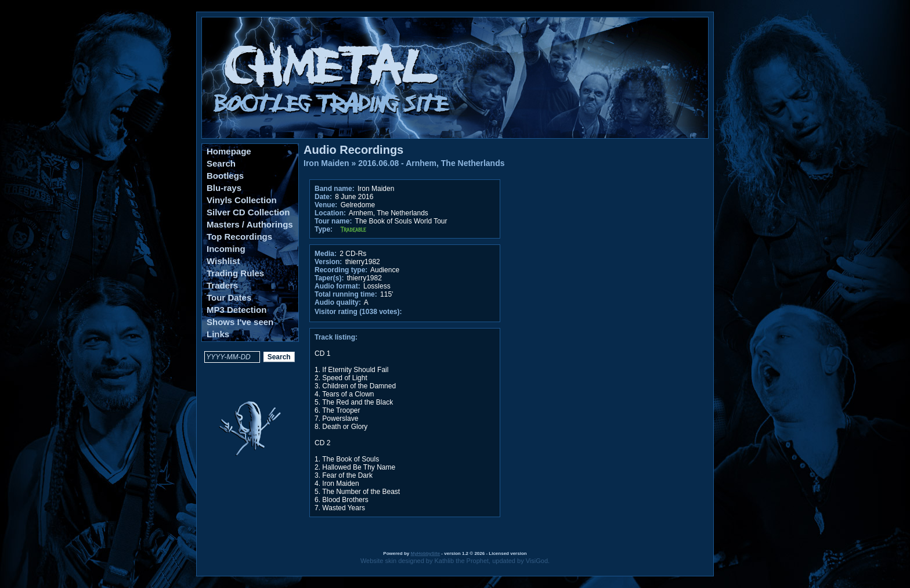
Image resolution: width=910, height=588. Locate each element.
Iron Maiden (326, 163)
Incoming (226, 249)
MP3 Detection (236, 310)
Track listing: (336, 337)
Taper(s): (329, 278)
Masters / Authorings (250, 224)
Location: (330, 213)
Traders (222, 285)
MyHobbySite (425, 553)
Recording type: (341, 270)
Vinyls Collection (242, 200)
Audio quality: (338, 302)
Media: (326, 254)
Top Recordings (239, 237)
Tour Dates (229, 297)
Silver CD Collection (248, 212)
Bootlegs (225, 176)
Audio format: (337, 286)
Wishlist (223, 261)
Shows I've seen (240, 322)
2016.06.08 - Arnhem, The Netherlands (431, 163)
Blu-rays (224, 188)
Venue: (326, 205)
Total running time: (346, 294)
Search (221, 163)
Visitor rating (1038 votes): (358, 312)
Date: (323, 197)
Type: (324, 229)
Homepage (229, 151)
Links (218, 334)
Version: (328, 262)
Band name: (335, 189)
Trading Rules (235, 273)
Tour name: (333, 221)
